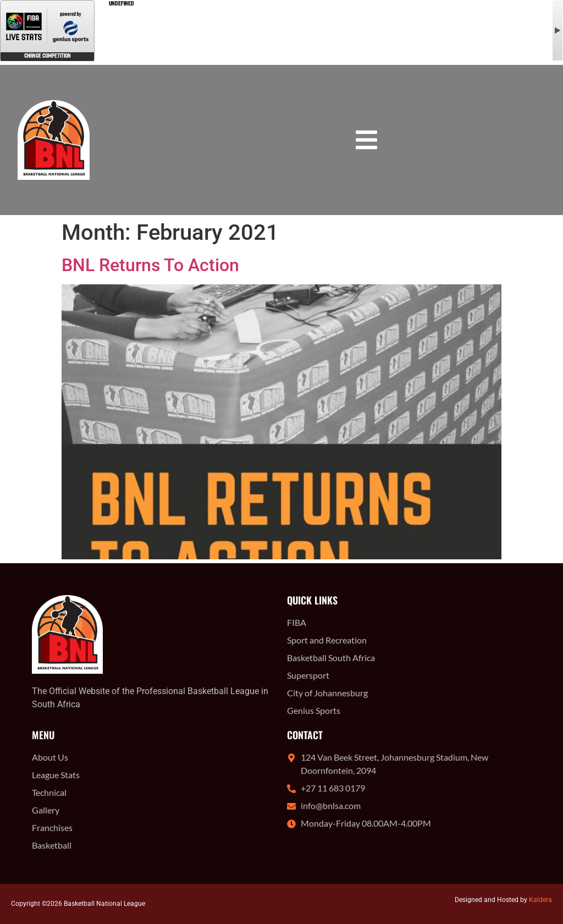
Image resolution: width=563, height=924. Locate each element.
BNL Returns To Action (150, 265)
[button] (366, 140)
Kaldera (540, 900)
